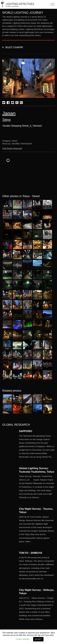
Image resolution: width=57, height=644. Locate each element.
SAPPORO (26, 431)
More (37, 446)
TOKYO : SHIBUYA (31, 553)
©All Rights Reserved (12, 148)
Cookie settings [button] (23, 639)
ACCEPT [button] (38, 639)
